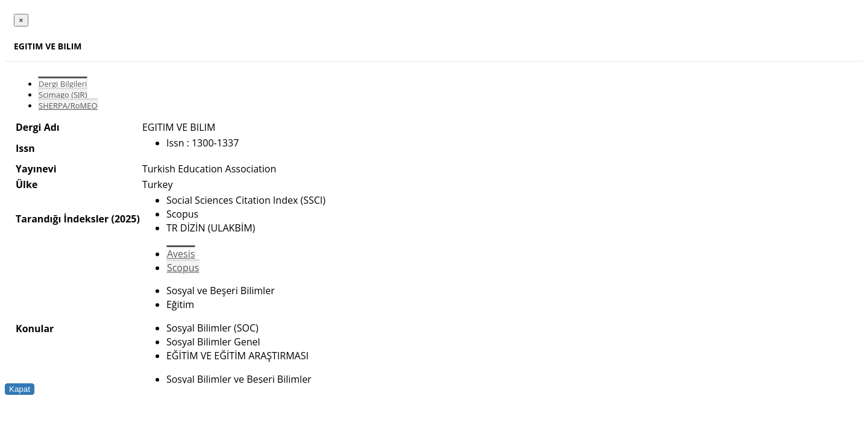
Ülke (27, 184)
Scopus (183, 268)
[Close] (21, 20)
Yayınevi (36, 169)
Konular (35, 329)
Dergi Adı (38, 127)
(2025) (125, 219)
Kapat (20, 389)
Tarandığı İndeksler (62, 219)
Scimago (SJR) (63, 95)
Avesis (181, 254)
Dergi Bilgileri (63, 84)
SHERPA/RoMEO (68, 105)
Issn (25, 148)
